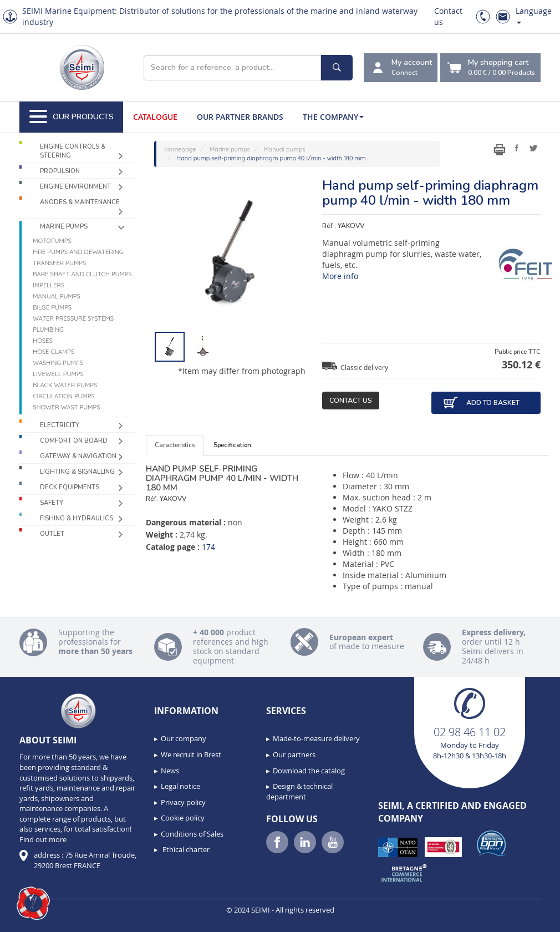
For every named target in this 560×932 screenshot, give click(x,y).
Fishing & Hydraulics (77, 518)
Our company (184, 738)
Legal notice (180, 786)
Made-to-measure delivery (316, 738)
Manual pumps (57, 296)
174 (208, 547)
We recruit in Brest (191, 754)
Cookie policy (183, 818)
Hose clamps (54, 352)
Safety (52, 503)
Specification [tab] (232, 445)
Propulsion (60, 171)
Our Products (72, 117)
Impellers (49, 285)
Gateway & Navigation (78, 456)
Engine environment (75, 187)
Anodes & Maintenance (80, 202)
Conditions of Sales (192, 834)
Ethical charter (185, 849)
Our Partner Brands (240, 117)
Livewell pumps (58, 374)
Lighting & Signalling (77, 472)
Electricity (60, 425)
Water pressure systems (73, 318)
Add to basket (481, 403)
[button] (33, 903)
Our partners (294, 754)
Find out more (43, 839)
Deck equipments (70, 487)
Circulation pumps (64, 396)
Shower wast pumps (66, 407)
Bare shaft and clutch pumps (82, 274)
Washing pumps (58, 363)
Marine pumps (64, 227)
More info (340, 276)
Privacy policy (183, 802)
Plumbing (48, 330)
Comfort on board (74, 441)
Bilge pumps (52, 307)
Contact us (351, 400)
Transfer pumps (59, 263)
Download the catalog (309, 771)
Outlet (52, 534)
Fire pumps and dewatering (78, 252)
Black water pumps (65, 385)
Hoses (43, 341)
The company (333, 117)
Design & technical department (299, 791)
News (170, 771)
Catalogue (155, 117)
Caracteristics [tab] (175, 445)
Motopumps (52, 241)
